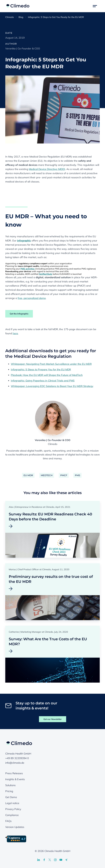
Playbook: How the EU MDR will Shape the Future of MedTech (47, 375)
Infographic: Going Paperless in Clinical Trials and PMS (43, 381)
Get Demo (11, 797)
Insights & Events (15, 779)
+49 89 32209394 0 (17, 758)
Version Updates (15, 827)
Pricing (9, 791)
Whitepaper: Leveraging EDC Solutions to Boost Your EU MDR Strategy (52, 386)
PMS (77, 475)
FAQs (8, 821)
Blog (21, 17)
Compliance (12, 815)
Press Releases (14, 773)
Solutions (10, 785)
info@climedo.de (15, 763)
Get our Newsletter (53, 719)
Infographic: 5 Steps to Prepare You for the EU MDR (41, 369)
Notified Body (46, 274)
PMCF (64, 475)
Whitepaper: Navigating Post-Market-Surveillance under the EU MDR (51, 364)
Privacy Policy (13, 809)
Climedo (10, 17)
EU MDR (28, 475)
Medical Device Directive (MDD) (47, 169)
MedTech (47, 475)
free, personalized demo (32, 298)
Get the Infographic (19, 314)
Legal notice (12, 803)
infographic (24, 241)
